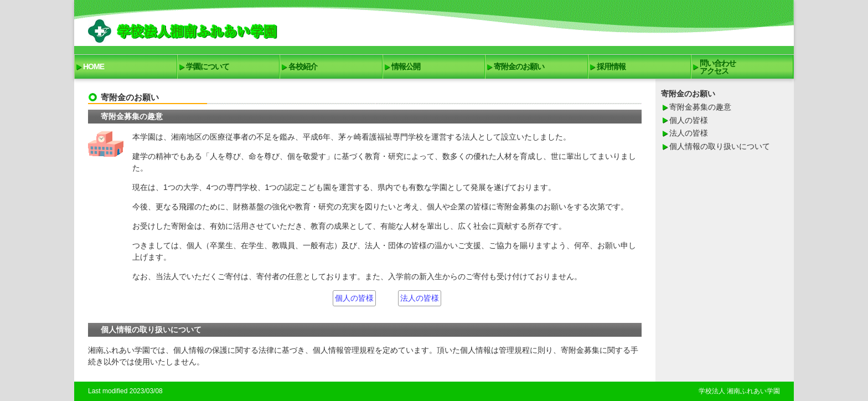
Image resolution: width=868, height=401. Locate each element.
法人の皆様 (420, 298)
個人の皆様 (354, 298)
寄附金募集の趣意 (700, 107)
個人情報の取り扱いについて (720, 146)
